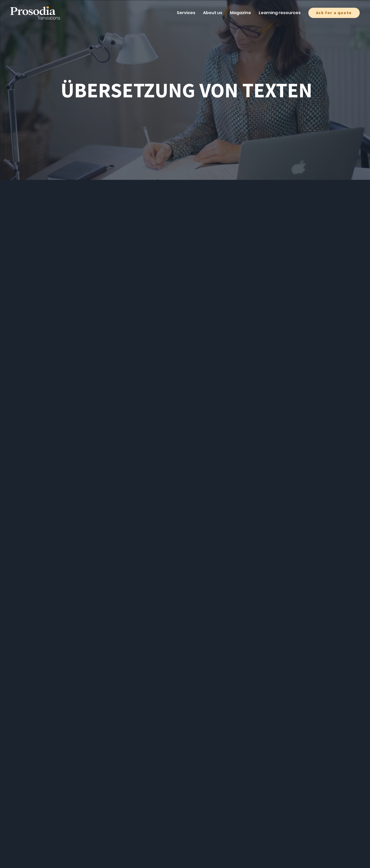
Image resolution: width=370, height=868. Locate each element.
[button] (334, 13)
